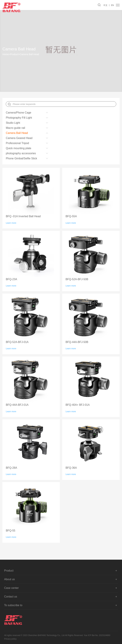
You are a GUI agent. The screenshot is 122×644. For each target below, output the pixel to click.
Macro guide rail (15, 128)
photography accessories (21, 153)
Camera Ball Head (29, 54)
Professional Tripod (17, 143)
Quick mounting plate (18, 148)
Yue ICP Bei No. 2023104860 (97, 635)
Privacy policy (10, 639)
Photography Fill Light (19, 118)
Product (14, 54)
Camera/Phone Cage (18, 113)
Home (6, 54)
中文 (105, 5)
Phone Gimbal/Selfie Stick (21, 158)
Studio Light (13, 123)
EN (112, 5)
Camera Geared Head (19, 138)
